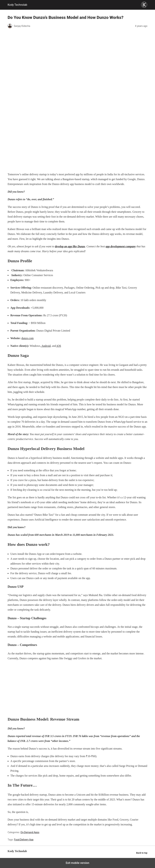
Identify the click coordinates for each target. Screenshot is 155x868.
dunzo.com (28, 338)
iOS (59, 346)
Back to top (142, 853)
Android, (46, 346)
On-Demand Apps (30, 832)
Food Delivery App (24, 840)
